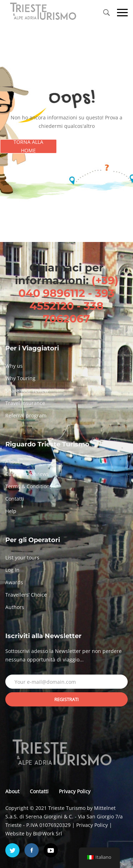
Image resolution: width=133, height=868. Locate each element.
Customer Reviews (27, 474)
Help (11, 511)
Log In (12, 570)
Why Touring (20, 378)
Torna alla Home (28, 146)
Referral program (26, 415)
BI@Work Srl (48, 833)
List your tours (22, 557)
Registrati (66, 699)
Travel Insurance (25, 403)
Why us (14, 366)
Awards (14, 582)
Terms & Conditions (29, 486)
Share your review (27, 391)
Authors (15, 607)
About (12, 461)
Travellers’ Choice (26, 595)
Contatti (15, 499)
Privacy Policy (75, 791)
